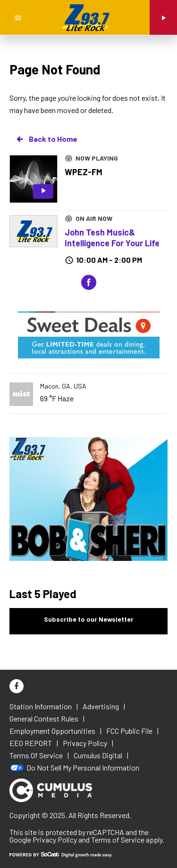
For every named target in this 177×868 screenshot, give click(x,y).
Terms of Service (118, 840)
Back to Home (46, 139)
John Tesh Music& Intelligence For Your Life (112, 238)
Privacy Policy (55, 840)
